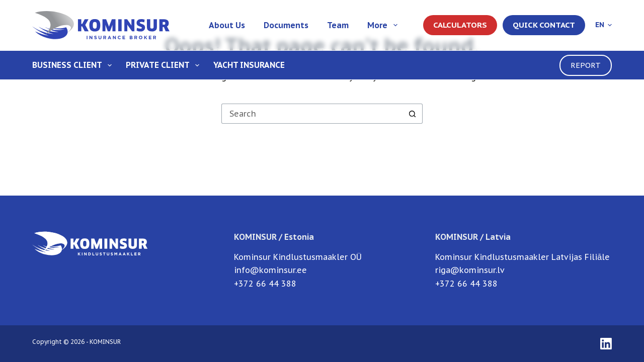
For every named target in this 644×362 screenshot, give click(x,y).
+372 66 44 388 (265, 284)
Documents (286, 25)
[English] (603, 25)
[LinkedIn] (606, 344)
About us (227, 25)
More (384, 25)
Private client (165, 65)
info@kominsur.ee (270, 270)
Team (338, 25)
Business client (74, 65)
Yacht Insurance (249, 65)
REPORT (586, 65)
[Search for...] (312, 114)
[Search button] (413, 114)
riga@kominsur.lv (470, 270)
